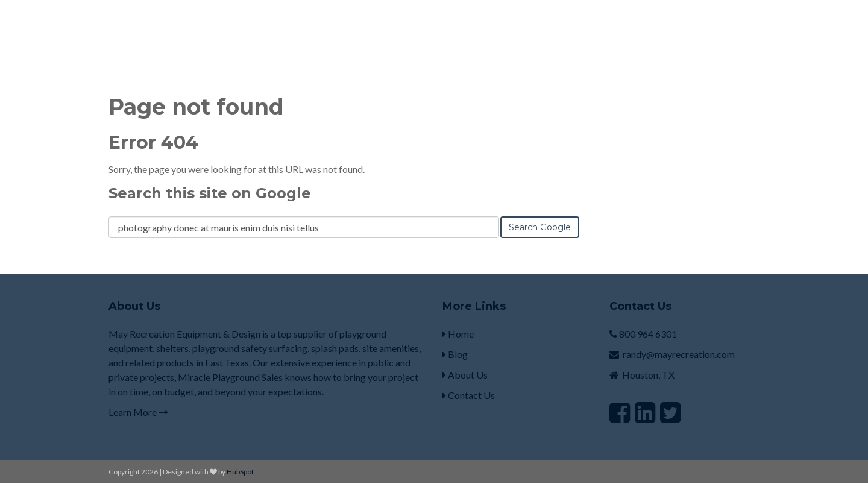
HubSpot (240, 472)
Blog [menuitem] (455, 354)
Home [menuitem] (458, 334)
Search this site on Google (210, 193)
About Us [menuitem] (465, 375)
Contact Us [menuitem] (469, 395)
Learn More (138, 412)
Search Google (540, 227)
